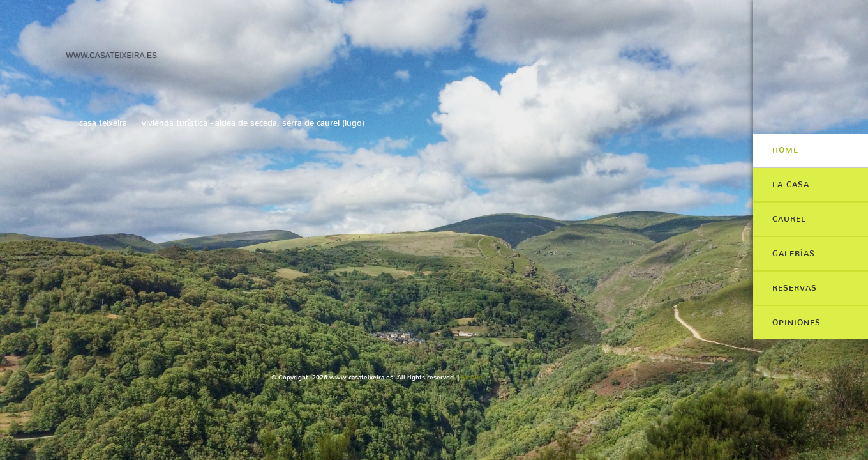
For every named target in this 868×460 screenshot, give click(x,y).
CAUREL (789, 219)
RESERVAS (795, 288)
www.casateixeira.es (111, 55)
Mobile (472, 377)
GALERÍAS (794, 254)
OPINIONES (797, 323)
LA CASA (791, 185)
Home (785, 150)
